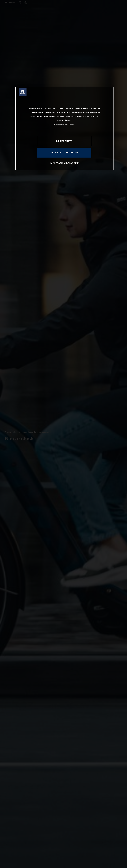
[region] (64, 128)
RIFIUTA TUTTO (64, 141)
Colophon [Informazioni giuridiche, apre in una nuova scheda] (72, 124)
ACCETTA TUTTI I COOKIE (64, 152)
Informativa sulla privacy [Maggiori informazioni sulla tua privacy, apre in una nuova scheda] (61, 124)
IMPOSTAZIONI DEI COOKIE (64, 163)
